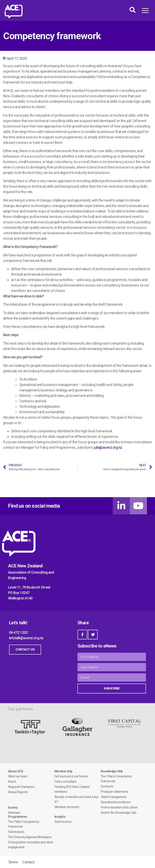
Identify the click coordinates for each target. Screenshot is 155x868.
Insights (60, 817)
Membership (63, 771)
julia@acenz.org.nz (108, 447)
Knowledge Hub (112, 771)
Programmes (18, 817)
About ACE (16, 771)
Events (13, 808)
